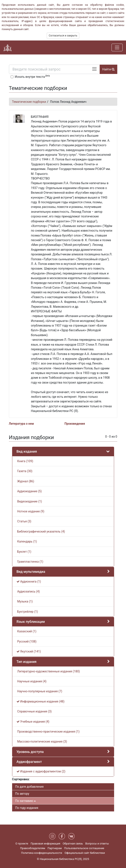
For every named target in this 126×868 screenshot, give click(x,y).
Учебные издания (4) (33, 722)
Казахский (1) (27, 631)
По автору (22, 794)
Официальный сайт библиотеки (85, 853)
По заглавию (25, 801)
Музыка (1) (25, 601)
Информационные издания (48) (41, 701)
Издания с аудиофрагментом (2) (41, 771)
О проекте (22, 844)
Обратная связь (73, 844)
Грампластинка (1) (30, 562)
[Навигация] (117, 47)
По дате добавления (30, 787)
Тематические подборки (29, 102)
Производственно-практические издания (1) (48, 732)
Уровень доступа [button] (30, 752)
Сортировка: (21, 779)
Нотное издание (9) (30, 511)
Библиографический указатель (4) (41, 531)
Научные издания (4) (32, 681)
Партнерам (55, 848)
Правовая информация (45, 844)
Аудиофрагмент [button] (29, 762)
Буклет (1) (24, 552)
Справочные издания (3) (34, 711)
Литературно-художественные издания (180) (48, 671)
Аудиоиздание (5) (29, 491)
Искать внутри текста (32, 76)
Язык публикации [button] (31, 622)
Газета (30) (25, 471)
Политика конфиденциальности (42, 853)
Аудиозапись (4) (28, 591)
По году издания (27, 808)
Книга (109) (25, 461)
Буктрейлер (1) (27, 612)
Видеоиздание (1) (29, 501)
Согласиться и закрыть (63, 36)
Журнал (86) (25, 481)
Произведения (75, 424)
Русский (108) (27, 641)
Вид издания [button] (27, 451)
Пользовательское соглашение (84, 848)
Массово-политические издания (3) (42, 741)
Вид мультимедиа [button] (31, 572)
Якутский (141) (29, 651)
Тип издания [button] (27, 662)
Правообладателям (33, 848)
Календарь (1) (27, 541)
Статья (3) (24, 521)
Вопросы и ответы (97, 844)
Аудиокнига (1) (29, 581)
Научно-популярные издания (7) (39, 691)
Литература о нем (21, 424)
